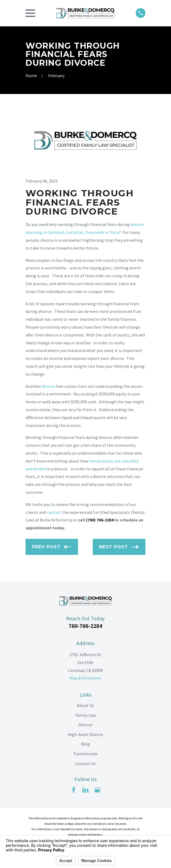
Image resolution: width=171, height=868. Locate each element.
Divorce (85, 725)
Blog (85, 744)
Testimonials (85, 754)
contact (54, 512)
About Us (85, 705)
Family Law (85, 715)
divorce (49, 386)
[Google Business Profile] (97, 790)
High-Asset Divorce (85, 734)
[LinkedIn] (85, 790)
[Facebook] (74, 790)
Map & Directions (85, 678)
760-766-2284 (85, 626)
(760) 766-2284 (100, 520)
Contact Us (85, 763)
